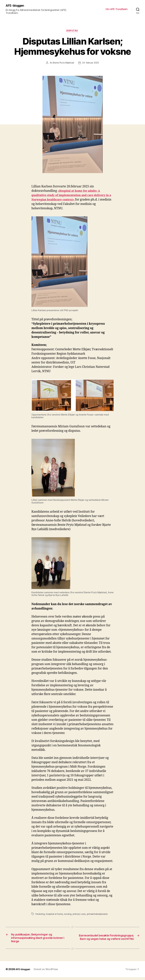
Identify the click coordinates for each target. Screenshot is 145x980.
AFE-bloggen (16, 6)
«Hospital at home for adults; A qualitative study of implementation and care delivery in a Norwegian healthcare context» (72, 196)
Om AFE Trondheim (117, 9)
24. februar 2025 (91, 64)
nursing (68, 915)
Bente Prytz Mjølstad (63, 64)
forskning (40, 915)
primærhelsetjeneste (99, 915)
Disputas (72, 31)
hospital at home (55, 915)
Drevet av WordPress (47, 972)
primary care (80, 915)
